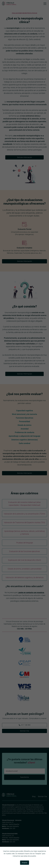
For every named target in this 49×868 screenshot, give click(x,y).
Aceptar (25, 863)
